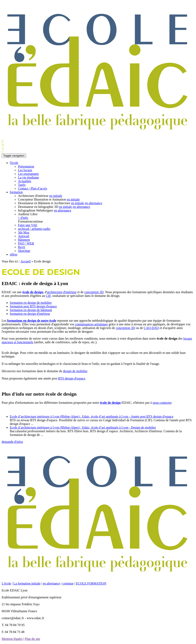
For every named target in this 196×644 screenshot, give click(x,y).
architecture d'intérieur (62, 292)
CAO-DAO (151, 328)
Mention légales (12, 639)
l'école (14, 163)
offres (14, 254)
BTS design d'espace (72, 378)
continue (68, 583)
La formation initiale (27, 583)
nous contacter (162, 403)
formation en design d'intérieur (30, 314)
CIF (48, 296)
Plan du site (33, 639)
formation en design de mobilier (31, 303)
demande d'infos (12, 442)
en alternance (51, 583)
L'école (6, 583)
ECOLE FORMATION (91, 583)
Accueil (26, 261)
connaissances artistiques (91, 324)
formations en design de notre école (32, 321)
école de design (33, 292)
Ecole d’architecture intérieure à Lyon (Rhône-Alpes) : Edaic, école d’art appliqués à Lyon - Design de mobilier (83, 427)
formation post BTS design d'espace (33, 306)
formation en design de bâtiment (31, 310)
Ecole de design (41, 272)
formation (16, 192)
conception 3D (94, 292)
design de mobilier (75, 371)
